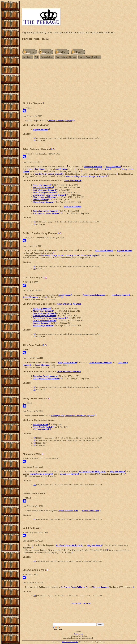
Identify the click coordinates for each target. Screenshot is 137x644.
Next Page (96, 57)
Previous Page (84, 57)
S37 (35, 438)
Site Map (73, 57)
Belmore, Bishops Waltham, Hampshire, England (86, 176)
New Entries (28, 57)
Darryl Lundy (78, 634)
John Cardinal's (66, 642)
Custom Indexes (47, 57)
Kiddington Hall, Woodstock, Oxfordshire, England (72, 416)
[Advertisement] (78, 79)
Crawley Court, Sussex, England (48, 174)
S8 (34, 138)
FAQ (36, 57)
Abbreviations (61, 57)
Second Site (75, 642)
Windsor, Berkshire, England (60, 121)
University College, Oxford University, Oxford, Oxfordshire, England (70, 255)
